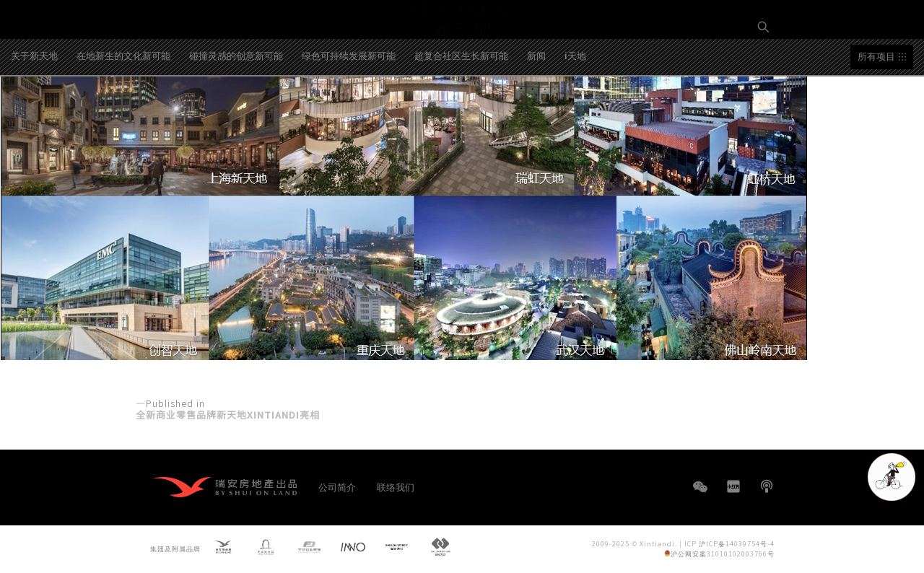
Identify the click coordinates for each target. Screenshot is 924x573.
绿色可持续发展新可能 (349, 111)
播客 (767, 486)
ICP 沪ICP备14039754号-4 (729, 543)
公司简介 (337, 487)
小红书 (733, 486)
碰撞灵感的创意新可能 (236, 111)
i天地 (575, 111)
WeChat (700, 494)
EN (764, 77)
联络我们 (396, 487)
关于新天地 (34, 111)
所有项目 (876, 112)
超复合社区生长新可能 (461, 111)
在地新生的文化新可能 (123, 111)
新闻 (536, 111)
